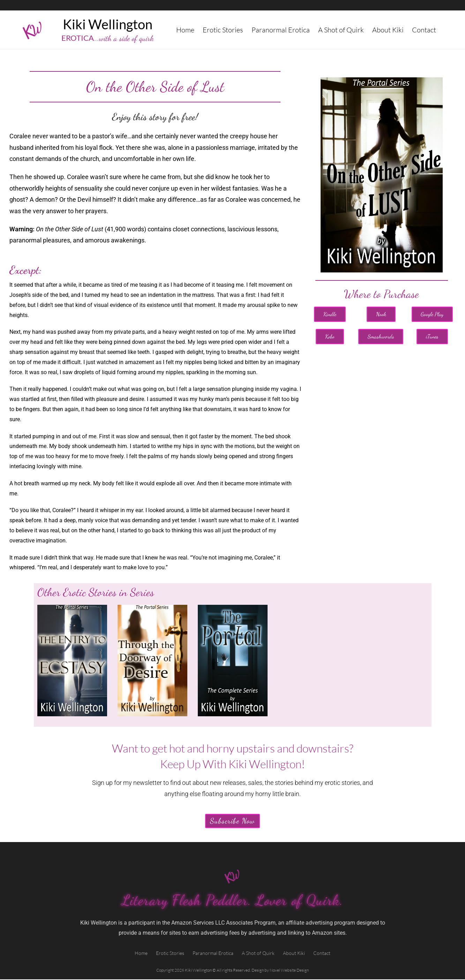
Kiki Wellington (108, 24)
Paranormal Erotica (281, 30)
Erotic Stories (223, 30)
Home (185, 30)
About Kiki (388, 30)
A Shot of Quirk (341, 30)
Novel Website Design (289, 971)
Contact (424, 30)
